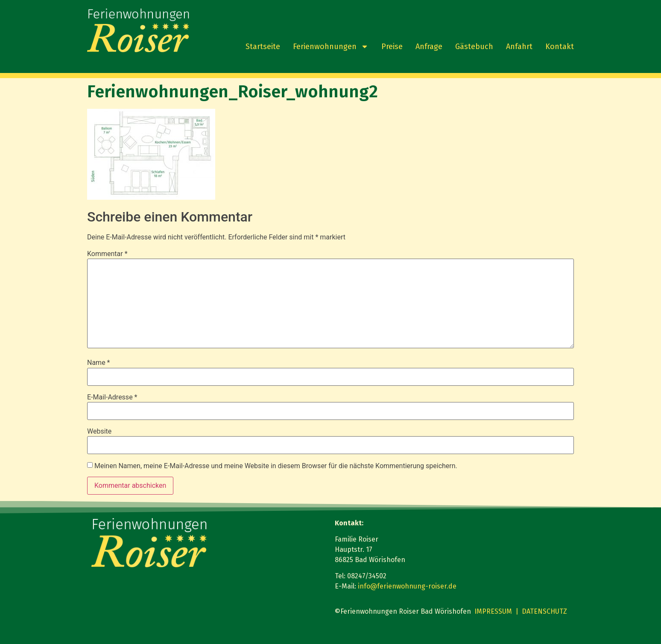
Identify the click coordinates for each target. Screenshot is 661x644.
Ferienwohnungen (331, 47)
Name (99, 363)
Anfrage (429, 47)
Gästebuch (474, 47)
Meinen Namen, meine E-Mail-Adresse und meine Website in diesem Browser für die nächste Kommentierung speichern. (276, 466)
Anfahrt (519, 47)
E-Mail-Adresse (112, 397)
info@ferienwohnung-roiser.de (407, 586)
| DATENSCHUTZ (541, 611)
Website (99, 431)
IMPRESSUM (493, 611)
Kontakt (560, 47)
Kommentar (107, 254)
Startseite (263, 47)
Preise (392, 47)
